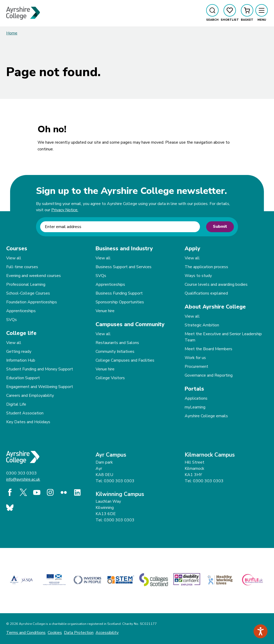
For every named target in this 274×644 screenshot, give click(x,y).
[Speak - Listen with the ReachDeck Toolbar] (261, 631)
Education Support (23, 378)
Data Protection (79, 633)
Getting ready (19, 352)
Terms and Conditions (26, 633)
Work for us (195, 358)
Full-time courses (22, 267)
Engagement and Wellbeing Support (40, 387)
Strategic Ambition (202, 325)
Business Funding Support (119, 293)
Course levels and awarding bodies (216, 284)
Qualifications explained (206, 293)
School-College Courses (28, 293)
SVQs (12, 320)
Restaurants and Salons (117, 343)
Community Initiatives (115, 352)
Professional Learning (26, 284)
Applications (196, 398)
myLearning (195, 407)
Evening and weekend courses (34, 276)
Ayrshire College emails (206, 416)
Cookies (55, 633)
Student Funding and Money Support (40, 369)
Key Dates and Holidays (28, 422)
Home (12, 33)
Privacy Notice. (65, 210)
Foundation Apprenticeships (32, 302)
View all (14, 258)
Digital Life (16, 404)
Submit (220, 226)
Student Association (25, 413)
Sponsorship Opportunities (120, 302)
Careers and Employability (30, 396)
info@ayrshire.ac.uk (23, 479)
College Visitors (110, 378)
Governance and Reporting (209, 375)
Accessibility (107, 633)
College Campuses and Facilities (125, 360)
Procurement (196, 367)
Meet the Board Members (208, 349)
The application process (206, 267)
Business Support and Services (124, 267)
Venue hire (105, 311)
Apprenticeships (21, 311)
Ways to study (198, 276)
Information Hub (21, 360)
